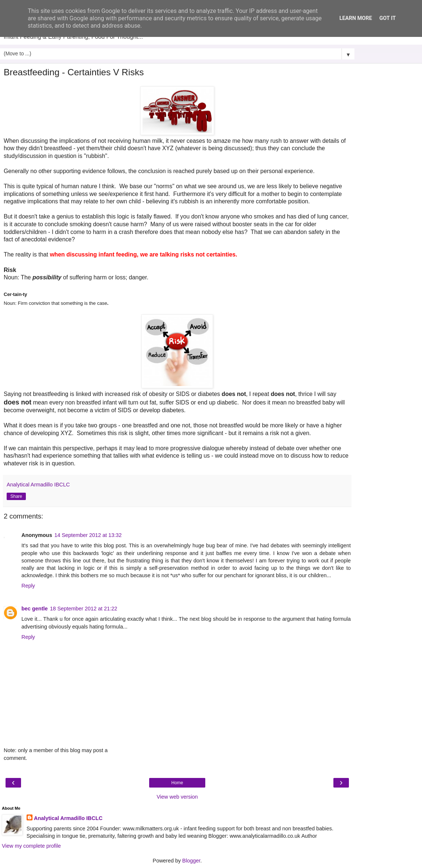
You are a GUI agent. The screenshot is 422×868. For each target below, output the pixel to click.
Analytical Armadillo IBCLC (68, 818)
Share (16, 496)
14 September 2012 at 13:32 (88, 535)
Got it (388, 18)
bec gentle (35, 609)
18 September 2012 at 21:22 (83, 609)
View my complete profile (31, 846)
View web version (177, 797)
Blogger (191, 861)
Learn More (356, 18)
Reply (28, 586)
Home (177, 783)
